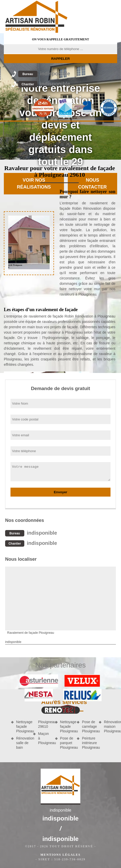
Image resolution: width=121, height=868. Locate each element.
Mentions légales (60, 855)
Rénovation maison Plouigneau (111, 726)
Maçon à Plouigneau (45, 738)
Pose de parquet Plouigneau (67, 743)
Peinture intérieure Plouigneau (89, 743)
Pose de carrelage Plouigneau (89, 726)
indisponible (44, 74)
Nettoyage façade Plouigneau (23, 726)
